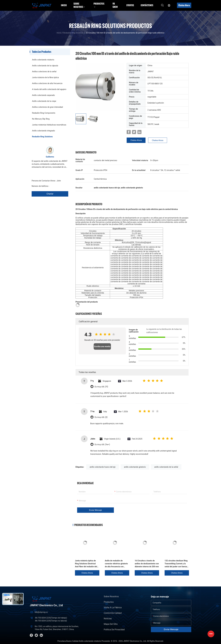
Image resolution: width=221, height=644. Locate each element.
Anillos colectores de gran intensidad (47, 107)
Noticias (108, 619)
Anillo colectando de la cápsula (45, 66)
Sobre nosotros (111, 596)
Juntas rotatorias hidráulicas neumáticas (49, 125)
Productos (109, 602)
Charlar (50, 194)
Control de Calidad (113, 613)
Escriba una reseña (102, 346)
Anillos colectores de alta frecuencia (47, 83)
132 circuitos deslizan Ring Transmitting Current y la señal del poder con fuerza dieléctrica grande (176, 564)
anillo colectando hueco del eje (103, 467)
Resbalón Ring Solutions (73, 33)
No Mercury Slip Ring (41, 119)
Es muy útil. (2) (101, 417)
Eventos (130, 5)
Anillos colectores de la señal (44, 72)
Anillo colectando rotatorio (43, 60)
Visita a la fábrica (113, 607)
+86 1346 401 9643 (58, 186)
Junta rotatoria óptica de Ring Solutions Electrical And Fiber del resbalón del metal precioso (86, 564)
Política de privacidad (114, 630)
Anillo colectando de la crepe (44, 101)
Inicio (64, 5)
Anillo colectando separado (43, 95)
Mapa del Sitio (111, 624)
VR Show (115, 5)
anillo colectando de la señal (166, 467)
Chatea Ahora (184, 5)
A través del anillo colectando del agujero (49, 89)
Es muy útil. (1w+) (102, 445)
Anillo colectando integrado (43, 131)
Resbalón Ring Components (44, 113)
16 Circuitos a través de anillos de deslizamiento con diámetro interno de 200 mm (147, 564)
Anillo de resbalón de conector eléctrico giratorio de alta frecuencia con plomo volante (116, 564)
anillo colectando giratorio (135, 467)
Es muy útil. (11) (101, 387)
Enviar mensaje (95, 510)
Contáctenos (147, 5)
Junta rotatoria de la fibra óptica (45, 77)
